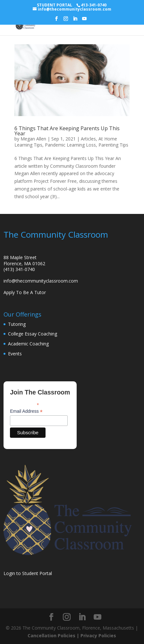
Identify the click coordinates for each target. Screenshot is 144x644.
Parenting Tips (113, 145)
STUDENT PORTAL (55, 5)
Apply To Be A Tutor (25, 292)
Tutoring (17, 324)
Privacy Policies (98, 636)
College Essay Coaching (33, 334)
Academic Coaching (28, 344)
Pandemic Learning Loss (70, 145)
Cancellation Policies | (54, 636)
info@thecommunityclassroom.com (41, 281)
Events (15, 354)
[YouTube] (84, 21)
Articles (88, 139)
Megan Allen (33, 139)
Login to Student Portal (28, 573)
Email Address (26, 411)
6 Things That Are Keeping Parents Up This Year (67, 131)
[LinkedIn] (75, 21)
